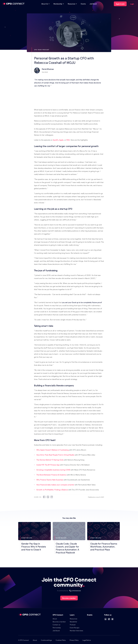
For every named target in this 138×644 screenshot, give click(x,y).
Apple (61, 140)
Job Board (93, 4)
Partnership (57, 628)
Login (132, 4)
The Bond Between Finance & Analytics (51, 475)
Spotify (55, 140)
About (55, 619)
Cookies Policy (61, 640)
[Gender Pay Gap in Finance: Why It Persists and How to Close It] (34, 536)
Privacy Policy (74, 640)
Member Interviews (76, 631)
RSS (68, 140)
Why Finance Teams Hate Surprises (50, 480)
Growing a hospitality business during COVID (53, 470)
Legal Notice (87, 640)
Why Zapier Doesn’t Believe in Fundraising (53, 450)
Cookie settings (46, 640)
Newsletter (73, 622)
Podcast (73, 625)
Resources (74, 619)
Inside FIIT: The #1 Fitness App (48, 465)
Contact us (56, 625)
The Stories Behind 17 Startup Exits (50, 460)
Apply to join (120, 4)
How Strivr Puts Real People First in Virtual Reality (55, 455)
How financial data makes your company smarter (55, 485)
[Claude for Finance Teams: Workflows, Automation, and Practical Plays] (103, 536)
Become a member (69, 598)
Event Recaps (75, 628)
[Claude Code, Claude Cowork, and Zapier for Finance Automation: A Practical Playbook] (69, 538)
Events (83, 4)
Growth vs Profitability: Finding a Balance (52, 490)
